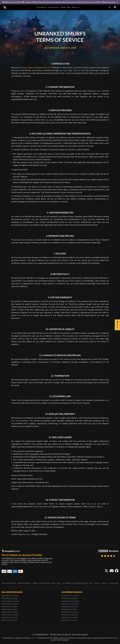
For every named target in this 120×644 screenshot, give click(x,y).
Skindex (63, 7)
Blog (69, 7)
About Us (75, 7)
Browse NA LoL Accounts (10, 598)
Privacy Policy (114, 583)
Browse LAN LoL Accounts (10, 612)
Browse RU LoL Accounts (10, 617)
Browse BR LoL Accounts (9, 607)
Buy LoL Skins (56, 583)
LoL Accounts (42, 7)
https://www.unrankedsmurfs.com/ (36, 68)
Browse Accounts (45, 583)
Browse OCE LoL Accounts (10, 604)
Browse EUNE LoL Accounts (10, 601)
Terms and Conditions (9, 583)
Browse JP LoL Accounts (9, 609)
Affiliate (35, 583)
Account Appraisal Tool (80, 583)
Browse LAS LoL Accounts (10, 615)
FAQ (91, 583)
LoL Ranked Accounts (72, 592)
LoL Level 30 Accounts (12, 592)
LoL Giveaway (67, 583)
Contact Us (97, 583)
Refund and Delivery (24, 583)
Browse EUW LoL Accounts (10, 596)
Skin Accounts (54, 7)
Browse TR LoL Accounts (9, 620)
